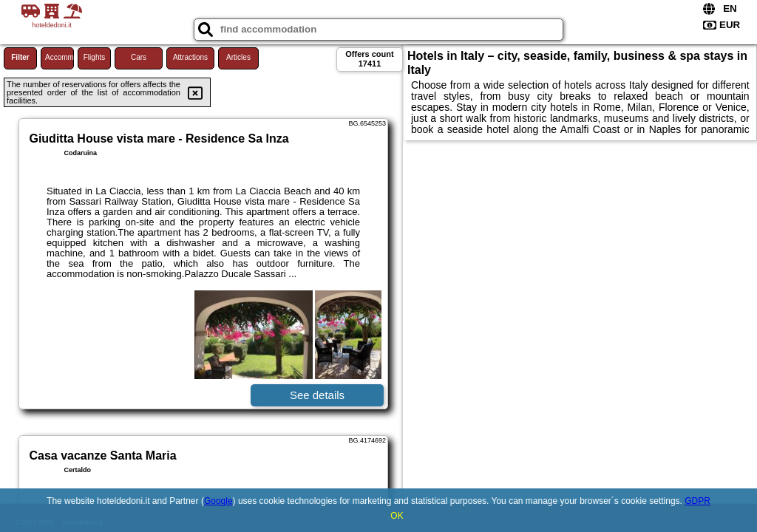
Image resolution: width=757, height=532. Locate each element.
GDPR (697, 501)
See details (317, 395)
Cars (139, 57)
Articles (238, 57)
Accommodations (60, 57)
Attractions (190, 57)
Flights (94, 57)
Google (218, 501)
